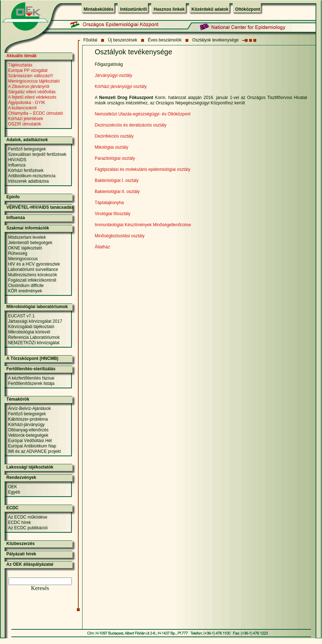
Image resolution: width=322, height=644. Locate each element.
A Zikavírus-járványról (28, 86)
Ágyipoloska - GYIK (26, 103)
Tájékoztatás (20, 65)
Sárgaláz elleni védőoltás (32, 92)
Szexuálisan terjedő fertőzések (37, 154)
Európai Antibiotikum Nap (32, 446)
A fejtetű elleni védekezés (32, 97)
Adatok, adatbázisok (27, 140)
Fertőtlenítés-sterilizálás (31, 369)
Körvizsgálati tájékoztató (31, 327)
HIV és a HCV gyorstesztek (34, 264)
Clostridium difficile (26, 286)
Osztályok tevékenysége (216, 40)
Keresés (40, 588)
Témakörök (18, 399)
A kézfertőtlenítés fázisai (31, 378)
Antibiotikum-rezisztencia (32, 176)
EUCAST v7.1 (21, 316)
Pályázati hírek (21, 554)
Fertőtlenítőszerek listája (31, 383)
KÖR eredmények (25, 291)
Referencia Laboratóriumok (34, 337)
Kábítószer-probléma (28, 419)
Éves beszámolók (165, 40)
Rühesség (18, 253)
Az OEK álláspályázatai (30, 564)
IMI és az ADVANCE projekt (34, 451)
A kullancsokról (22, 108)
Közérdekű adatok (210, 9)
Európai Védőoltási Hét (30, 441)
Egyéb (14, 492)
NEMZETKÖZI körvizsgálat (34, 343)
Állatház (102, 247)
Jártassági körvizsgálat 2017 (35, 321)
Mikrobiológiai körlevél (29, 332)
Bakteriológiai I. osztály (117, 180)
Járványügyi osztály (113, 75)
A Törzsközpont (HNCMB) (33, 358)
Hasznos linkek (169, 9)
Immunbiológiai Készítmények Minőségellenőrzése (143, 225)
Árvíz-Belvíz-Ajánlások (29, 408)
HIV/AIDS (17, 160)
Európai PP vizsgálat (28, 70)
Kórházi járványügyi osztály (121, 86)
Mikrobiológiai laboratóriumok (37, 307)
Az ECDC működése (28, 517)
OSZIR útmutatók (24, 124)
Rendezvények (21, 477)
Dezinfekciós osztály (114, 136)
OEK (12, 487)
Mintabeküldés (98, 9)
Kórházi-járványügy (26, 425)
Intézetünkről (133, 9)
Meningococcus (23, 259)
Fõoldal (90, 40)
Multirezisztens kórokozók (32, 275)
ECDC (13, 508)
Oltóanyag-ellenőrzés (28, 430)
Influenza (17, 165)
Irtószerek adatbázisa (28, 181)
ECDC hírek (19, 522)
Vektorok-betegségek (28, 435)
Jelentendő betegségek (30, 243)
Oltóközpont (248, 9)
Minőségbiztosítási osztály (120, 236)
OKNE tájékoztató (25, 248)
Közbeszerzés (21, 544)
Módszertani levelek (27, 237)
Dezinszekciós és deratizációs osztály (131, 125)
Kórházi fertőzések (26, 170)
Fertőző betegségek (27, 149)
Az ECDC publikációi (28, 528)
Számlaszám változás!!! (30, 76)
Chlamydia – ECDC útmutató (35, 113)
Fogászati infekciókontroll (32, 280)
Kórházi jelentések (25, 119)
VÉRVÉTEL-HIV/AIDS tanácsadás (40, 207)
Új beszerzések (123, 40)
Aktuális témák (22, 56)
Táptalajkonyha (109, 203)
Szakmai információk (28, 228)
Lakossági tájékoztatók (30, 467)
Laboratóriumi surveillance (33, 269)
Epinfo (13, 197)
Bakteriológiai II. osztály (117, 192)
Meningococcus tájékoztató (34, 81)
